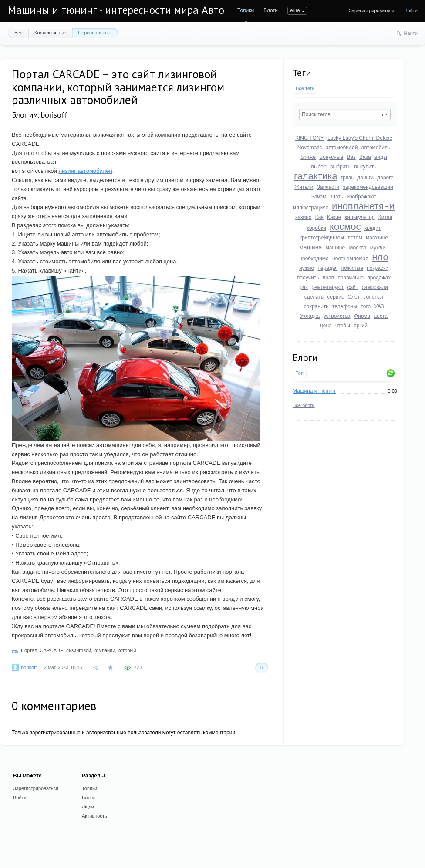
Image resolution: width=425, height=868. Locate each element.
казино (304, 217)
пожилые (352, 268)
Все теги (305, 88)
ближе (308, 157)
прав (328, 278)
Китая (385, 217)
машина (310, 247)
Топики (246, 10)
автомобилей (342, 148)
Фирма (362, 316)
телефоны (345, 306)
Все (19, 33)
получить (308, 278)
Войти (411, 10)
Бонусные (331, 157)
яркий (361, 326)
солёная (373, 297)
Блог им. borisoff (40, 115)
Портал (29, 650)
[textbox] (345, 114)
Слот (354, 297)
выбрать (340, 167)
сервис (335, 297)
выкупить (365, 167)
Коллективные (50, 33)
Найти (411, 33)
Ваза (365, 157)
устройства (337, 316)
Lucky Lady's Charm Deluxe (360, 138)
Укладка (310, 316)
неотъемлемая (350, 259)
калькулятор (360, 217)
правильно (350, 278)
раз (304, 287)
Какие (334, 217)
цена (326, 326)
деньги (365, 178)
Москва (357, 248)
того (366, 306)
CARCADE (52, 650)
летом (355, 238)
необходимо (314, 259)
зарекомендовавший (368, 187)
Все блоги (304, 405)
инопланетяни (363, 206)
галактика (315, 176)
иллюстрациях (311, 208)
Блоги (271, 10)
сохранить (316, 306)
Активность (94, 816)
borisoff (29, 667)
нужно (307, 268)
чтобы (343, 326)
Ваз (351, 157)
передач (328, 268)
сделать (314, 297)
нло (380, 257)
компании (104, 650)
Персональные (94, 33)
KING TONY (310, 138)
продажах (379, 278)
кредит (373, 228)
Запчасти (328, 187)
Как (319, 217)
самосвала (375, 287)
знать (337, 197)
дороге (385, 178)
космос (345, 227)
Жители (304, 187)
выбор (319, 167)
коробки (317, 228)
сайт (352, 287)
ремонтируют (327, 287)
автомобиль (376, 148)
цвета (381, 316)
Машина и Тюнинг (314, 391)
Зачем (319, 197)
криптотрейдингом (322, 238)
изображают (361, 197)
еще (295, 10)
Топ (300, 373)
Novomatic (310, 148)
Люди (88, 807)
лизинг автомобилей (85, 171)
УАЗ (379, 306)
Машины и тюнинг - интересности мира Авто (116, 10)
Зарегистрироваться (371, 10)
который (127, 650)
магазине (377, 238)
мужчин (379, 248)
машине (336, 248)
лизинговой (78, 650)
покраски (378, 268)
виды (381, 157)
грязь (347, 178)
